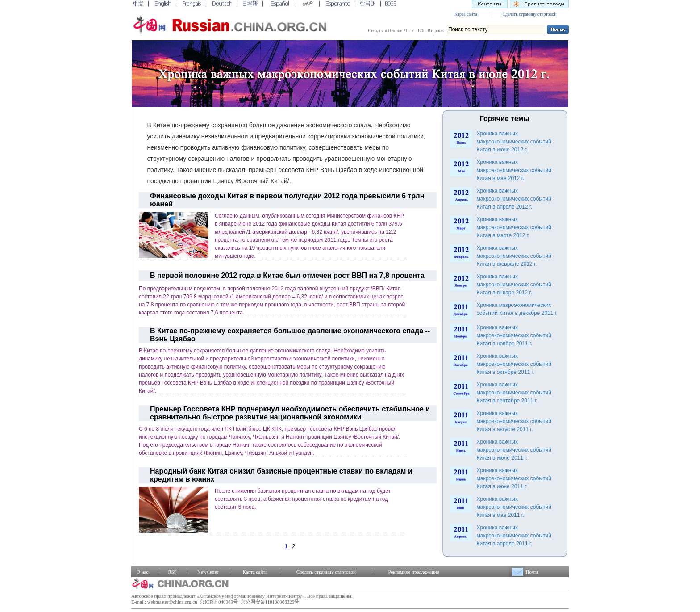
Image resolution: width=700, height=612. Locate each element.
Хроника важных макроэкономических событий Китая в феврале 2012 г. (514, 256)
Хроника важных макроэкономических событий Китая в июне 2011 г (514, 478)
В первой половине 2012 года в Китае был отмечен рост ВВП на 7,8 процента (287, 275)
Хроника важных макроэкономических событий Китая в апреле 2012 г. (514, 199)
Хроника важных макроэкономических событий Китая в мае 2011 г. (514, 507)
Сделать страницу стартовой (529, 14)
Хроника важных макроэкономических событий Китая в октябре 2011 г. (514, 364)
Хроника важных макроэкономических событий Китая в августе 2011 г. (514, 421)
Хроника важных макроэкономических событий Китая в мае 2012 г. (514, 170)
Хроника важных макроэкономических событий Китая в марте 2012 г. (514, 227)
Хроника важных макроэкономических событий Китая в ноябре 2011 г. (514, 335)
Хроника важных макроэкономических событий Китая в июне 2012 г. (514, 142)
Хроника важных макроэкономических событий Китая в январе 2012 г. (514, 285)
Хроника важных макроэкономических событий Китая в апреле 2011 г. (514, 536)
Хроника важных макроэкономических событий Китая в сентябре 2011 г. (514, 393)
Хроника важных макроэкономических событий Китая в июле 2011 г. (514, 450)
